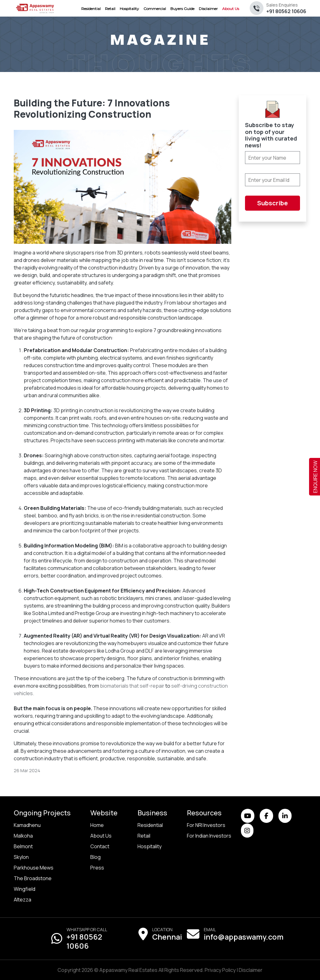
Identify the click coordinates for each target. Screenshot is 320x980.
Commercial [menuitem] (155, 9)
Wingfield (25, 889)
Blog (95, 857)
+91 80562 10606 (286, 8)
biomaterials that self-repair (132, 686)
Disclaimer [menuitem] (208, 9)
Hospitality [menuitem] (129, 9)
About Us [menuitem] (231, 9)
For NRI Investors (206, 825)
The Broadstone (33, 878)
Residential (150, 825)
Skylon (21, 857)
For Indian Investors (209, 836)
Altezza (22, 900)
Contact (100, 846)
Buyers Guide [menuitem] (182, 9)
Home (97, 825)
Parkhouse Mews (34, 868)
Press (97, 868)
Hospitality (150, 846)
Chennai (167, 937)
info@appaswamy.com (244, 937)
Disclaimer (251, 970)
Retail (144, 836)
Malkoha (23, 836)
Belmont (23, 846)
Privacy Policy (220, 970)
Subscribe (272, 203)
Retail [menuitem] (110, 9)
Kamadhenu (27, 825)
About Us (101, 836)
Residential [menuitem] (91, 9)
